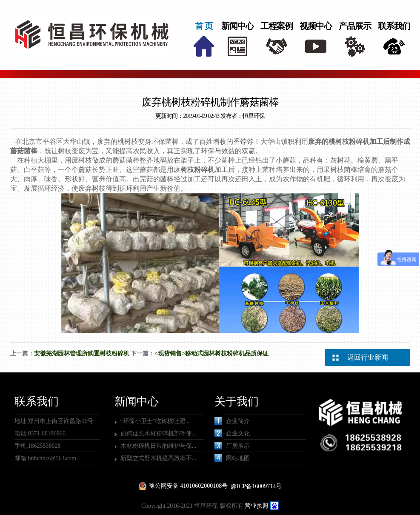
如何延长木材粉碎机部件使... (159, 433)
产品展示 (355, 26)
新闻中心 (237, 26)
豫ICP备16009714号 (256, 486)
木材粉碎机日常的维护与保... (159, 446)
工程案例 (277, 26)
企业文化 (232, 433)
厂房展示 (232, 446)
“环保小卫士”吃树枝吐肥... (155, 421)
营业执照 (257, 506)
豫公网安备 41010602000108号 (189, 486)
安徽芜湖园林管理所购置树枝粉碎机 (82, 353)
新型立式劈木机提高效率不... (159, 458)
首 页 (204, 26)
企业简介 (232, 421)
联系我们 (394, 26)
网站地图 (232, 458)
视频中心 (316, 26)
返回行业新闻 (368, 357)
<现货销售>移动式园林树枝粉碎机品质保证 (211, 353)
